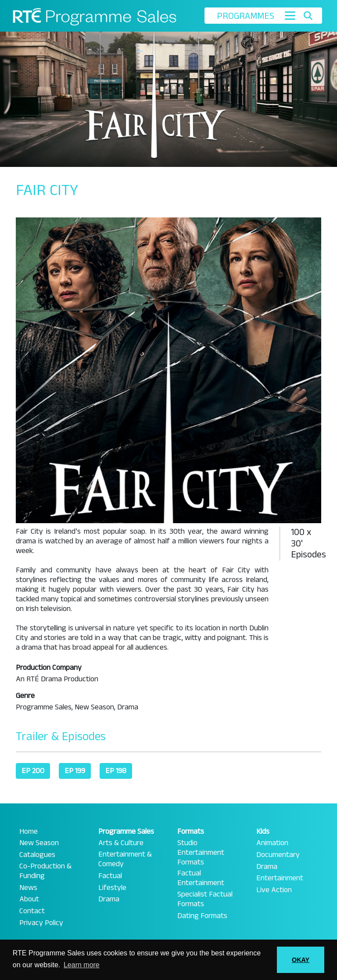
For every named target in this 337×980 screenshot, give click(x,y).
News (28, 888)
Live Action (274, 890)
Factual (110, 876)
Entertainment (280, 878)
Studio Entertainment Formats (201, 853)
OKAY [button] (301, 960)
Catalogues (37, 855)
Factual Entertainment (201, 878)
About (29, 899)
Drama (109, 899)
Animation (272, 843)
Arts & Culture (121, 843)
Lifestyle (112, 888)
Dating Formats (202, 916)
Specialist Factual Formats (205, 899)
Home (29, 832)
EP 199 (75, 771)
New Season (39, 843)
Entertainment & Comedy (125, 859)
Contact (32, 911)
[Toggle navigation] (290, 16)
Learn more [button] (82, 965)
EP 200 (33, 771)
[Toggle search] (308, 16)
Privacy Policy (41, 923)
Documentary (278, 855)
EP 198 (116, 771)
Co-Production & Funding (45, 871)
